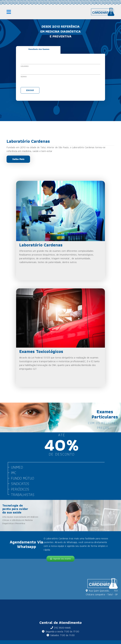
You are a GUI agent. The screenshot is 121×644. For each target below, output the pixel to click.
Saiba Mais (18, 159)
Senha (24, 77)
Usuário (25, 66)
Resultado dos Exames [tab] (39, 49)
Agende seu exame (60, 558)
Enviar (30, 90)
